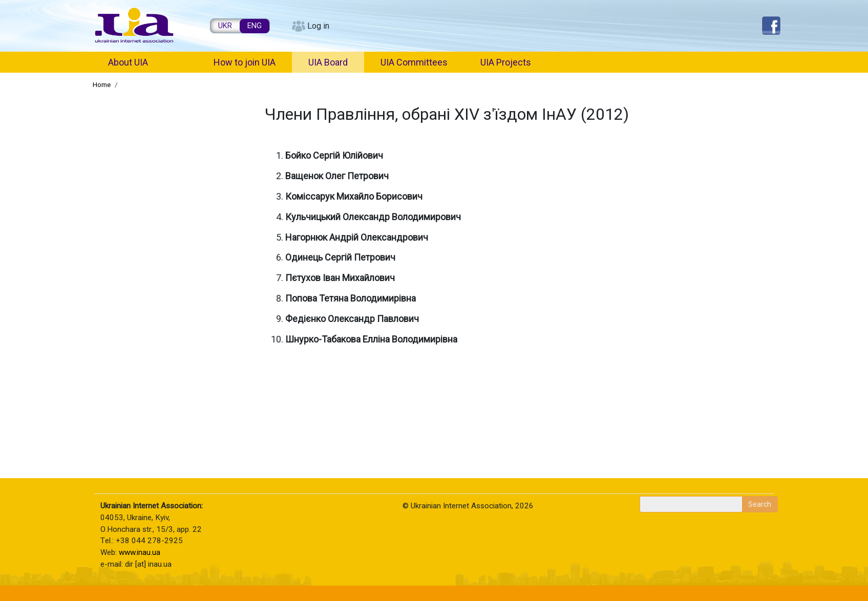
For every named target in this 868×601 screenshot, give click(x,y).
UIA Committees (414, 62)
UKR (225, 26)
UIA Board (328, 62)
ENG (255, 26)
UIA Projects (506, 62)
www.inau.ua (140, 552)
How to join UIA (245, 62)
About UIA (128, 62)
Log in (318, 26)
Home (102, 84)
